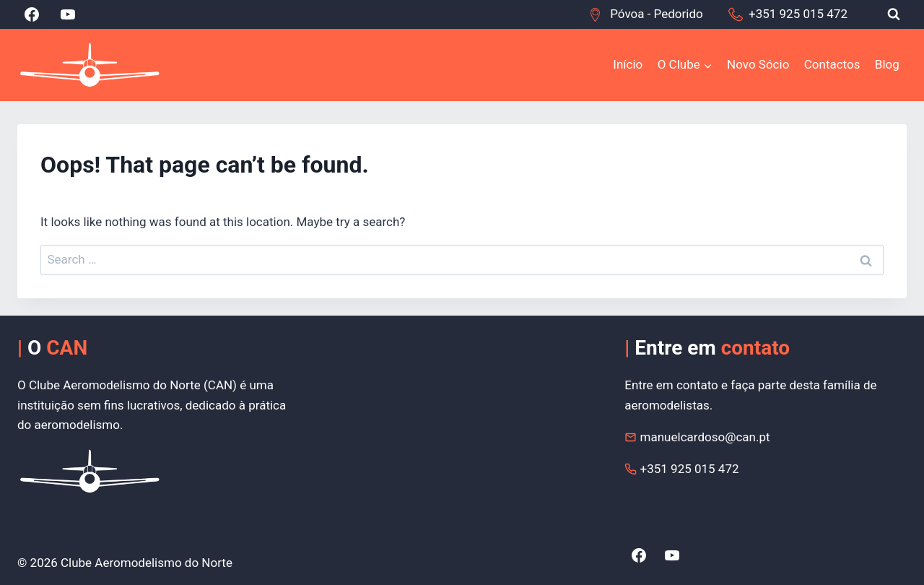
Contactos (832, 64)
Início (628, 64)
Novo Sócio (758, 64)
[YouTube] (68, 14)
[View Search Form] (894, 14)
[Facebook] (32, 14)
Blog (887, 64)
